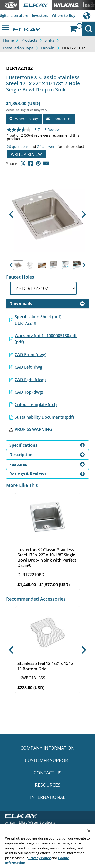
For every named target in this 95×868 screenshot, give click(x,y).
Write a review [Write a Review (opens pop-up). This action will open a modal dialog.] (26, 154)
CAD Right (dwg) (30, 380)
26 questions (18, 147)
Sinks (49, 40)
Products (29, 40)
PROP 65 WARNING (33, 429)
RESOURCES (48, 785)
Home (8, 40)
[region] (48, 846)
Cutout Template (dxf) (36, 404)
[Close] (89, 831)
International (87, 16)
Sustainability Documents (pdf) (44, 417)
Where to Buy (64, 16)
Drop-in (48, 48)
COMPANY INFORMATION (48, 748)
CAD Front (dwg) (31, 355)
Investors (40, 16)
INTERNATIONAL (48, 797)
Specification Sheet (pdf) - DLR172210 (39, 320)
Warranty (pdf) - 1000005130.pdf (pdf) (46, 339)
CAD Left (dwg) (29, 367)
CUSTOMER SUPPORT (48, 760)
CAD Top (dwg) (29, 392)
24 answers (47, 147)
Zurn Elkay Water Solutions (32, 822)
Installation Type (18, 48)
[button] (11, 214)
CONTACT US (48, 773)
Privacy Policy (40, 858)
